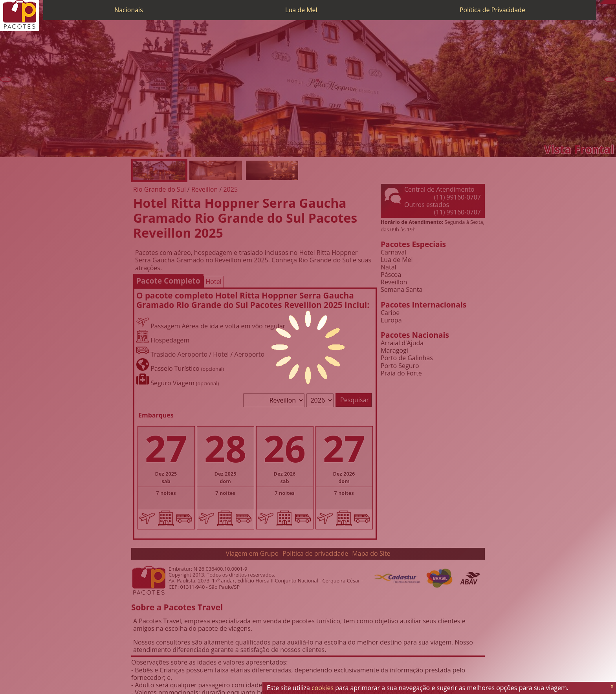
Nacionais (129, 10)
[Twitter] (610, 2)
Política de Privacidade (492, 10)
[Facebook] (614, 2)
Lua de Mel (301, 10)
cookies (323, 688)
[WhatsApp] (606, 2)
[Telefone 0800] (602, 2)
